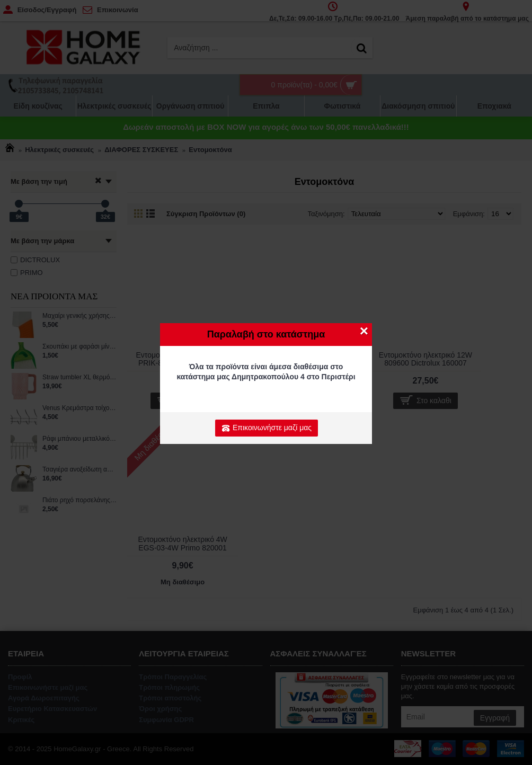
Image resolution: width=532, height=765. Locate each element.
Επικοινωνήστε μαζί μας (267, 428)
